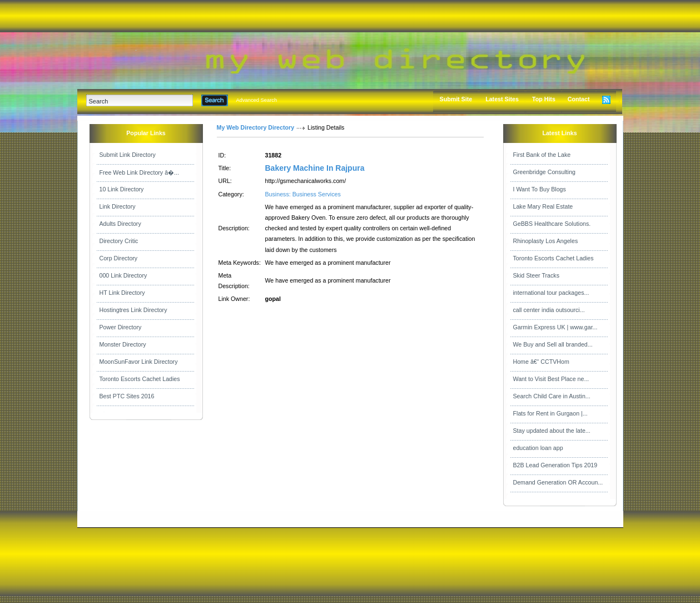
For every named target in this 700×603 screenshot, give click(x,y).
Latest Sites (502, 99)
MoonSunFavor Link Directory (139, 362)
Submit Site (456, 99)
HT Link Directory (122, 293)
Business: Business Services (303, 194)
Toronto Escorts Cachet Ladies (140, 379)
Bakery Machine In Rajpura (315, 168)
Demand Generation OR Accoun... (558, 482)
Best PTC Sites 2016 (127, 396)
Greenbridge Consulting (545, 172)
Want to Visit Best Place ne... (551, 379)
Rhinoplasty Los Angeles (546, 241)
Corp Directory (119, 258)
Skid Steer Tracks (537, 275)
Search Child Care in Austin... (552, 396)
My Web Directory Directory (256, 127)
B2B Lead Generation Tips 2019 (555, 465)
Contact (579, 99)
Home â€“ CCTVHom (541, 362)
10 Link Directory (122, 189)
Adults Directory (120, 224)
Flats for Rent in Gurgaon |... (550, 413)
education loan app (538, 448)
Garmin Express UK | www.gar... (555, 327)
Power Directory (121, 327)
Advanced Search (257, 100)
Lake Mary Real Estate (543, 206)
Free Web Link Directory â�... (139, 172)
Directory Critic (119, 241)
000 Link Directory (123, 275)
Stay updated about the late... (552, 431)
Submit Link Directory (128, 155)
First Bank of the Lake (542, 155)
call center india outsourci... (549, 310)
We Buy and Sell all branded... (553, 344)
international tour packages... (551, 293)
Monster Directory (123, 344)
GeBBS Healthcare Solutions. (552, 224)
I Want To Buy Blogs (540, 189)
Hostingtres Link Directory (133, 310)
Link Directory (118, 206)
